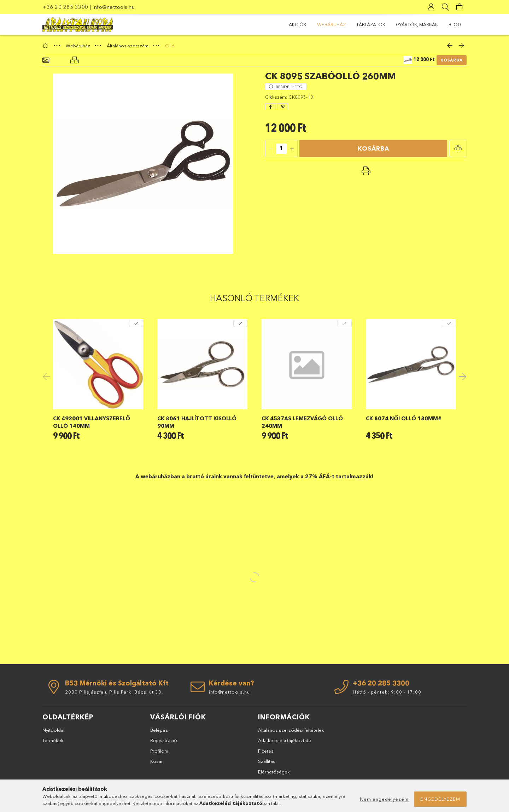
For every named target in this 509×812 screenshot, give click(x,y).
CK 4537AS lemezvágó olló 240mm (302, 422)
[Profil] (431, 7)
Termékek (53, 740)
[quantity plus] (292, 149)
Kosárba (452, 60)
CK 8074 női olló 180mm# (404, 418)
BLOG (455, 24)
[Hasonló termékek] (75, 60)
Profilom (159, 751)
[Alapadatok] (46, 60)
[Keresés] (445, 7)
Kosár (157, 761)
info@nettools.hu (114, 7)
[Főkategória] (46, 46)
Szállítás (267, 761)
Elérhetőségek (274, 772)
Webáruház (331, 24)
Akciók (298, 24)
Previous (48, 376)
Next (461, 376)
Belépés (159, 730)
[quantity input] (281, 149)
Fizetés (266, 751)
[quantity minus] (271, 149)
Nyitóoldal (53, 730)
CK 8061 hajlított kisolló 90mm (197, 422)
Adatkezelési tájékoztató (285, 740)
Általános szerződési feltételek (291, 730)
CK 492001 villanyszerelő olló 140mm (92, 422)
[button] (458, 148)
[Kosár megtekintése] (460, 7)
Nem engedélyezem (384, 799)
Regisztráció (164, 740)
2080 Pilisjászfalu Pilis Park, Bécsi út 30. (114, 692)
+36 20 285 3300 (65, 7)
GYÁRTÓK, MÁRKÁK (417, 24)
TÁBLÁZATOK (371, 24)
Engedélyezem (440, 799)
